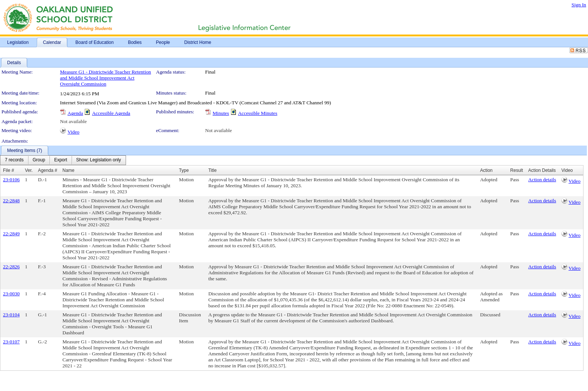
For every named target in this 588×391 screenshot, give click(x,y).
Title (212, 170)
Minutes (221, 113)
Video (73, 132)
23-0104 (11, 315)
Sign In (579, 5)
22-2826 (11, 267)
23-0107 (11, 342)
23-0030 (11, 294)
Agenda (75, 113)
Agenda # (47, 170)
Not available (73, 121)
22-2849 (11, 234)
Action (486, 170)
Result (517, 170)
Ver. (29, 170)
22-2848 (11, 201)
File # (8, 170)
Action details (542, 180)
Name (69, 170)
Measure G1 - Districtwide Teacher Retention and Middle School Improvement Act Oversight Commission (106, 78)
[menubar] (63, 160)
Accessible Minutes (258, 113)
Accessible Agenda (111, 113)
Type (184, 170)
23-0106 (11, 180)
